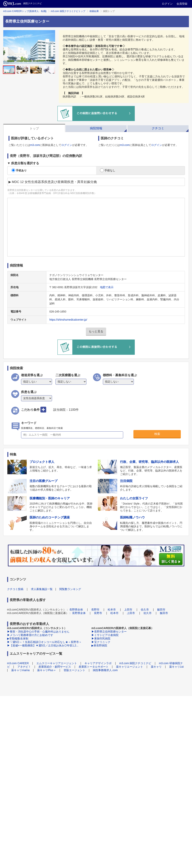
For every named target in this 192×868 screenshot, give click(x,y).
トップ (34, 128)
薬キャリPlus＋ (47, 670)
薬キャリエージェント (130, 667)
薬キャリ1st (176, 667)
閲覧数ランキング (70, 589)
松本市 (112, 610)
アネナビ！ (24, 667)
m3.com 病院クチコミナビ (135, 663)
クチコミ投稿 (15, 589)
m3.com (35, 145)
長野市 (95, 610)
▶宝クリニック (101, 642)
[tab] (34, 128)
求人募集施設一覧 (42, 589)
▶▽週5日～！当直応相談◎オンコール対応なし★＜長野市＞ (44, 642)
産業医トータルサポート (94, 667)
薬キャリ (156, 667)
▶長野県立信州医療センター (109, 632)
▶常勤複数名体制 (18, 639)
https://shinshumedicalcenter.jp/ (68, 320)
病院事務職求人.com (105, 670)
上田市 (128, 610)
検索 (157, 434)
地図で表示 (107, 287)
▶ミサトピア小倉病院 (105, 635)
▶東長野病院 (99, 645)
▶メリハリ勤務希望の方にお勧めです (30, 635)
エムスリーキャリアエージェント (57, 663)
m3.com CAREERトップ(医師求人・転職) (25, 11)
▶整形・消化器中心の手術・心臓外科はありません (38, 632)
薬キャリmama (20, 670)
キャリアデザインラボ (98, 663)
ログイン (167, 4)
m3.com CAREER (18, 663)
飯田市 (161, 610)
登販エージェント (74, 670)
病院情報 (96, 128)
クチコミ (158, 128)
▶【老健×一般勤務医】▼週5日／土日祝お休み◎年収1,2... (43, 645)
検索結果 (94, 11)
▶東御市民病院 (101, 639)
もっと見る (96, 331)
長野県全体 (76, 610)
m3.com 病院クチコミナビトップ (68, 11)
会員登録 (182, 4)
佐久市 (145, 610)
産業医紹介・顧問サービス (55, 667)
